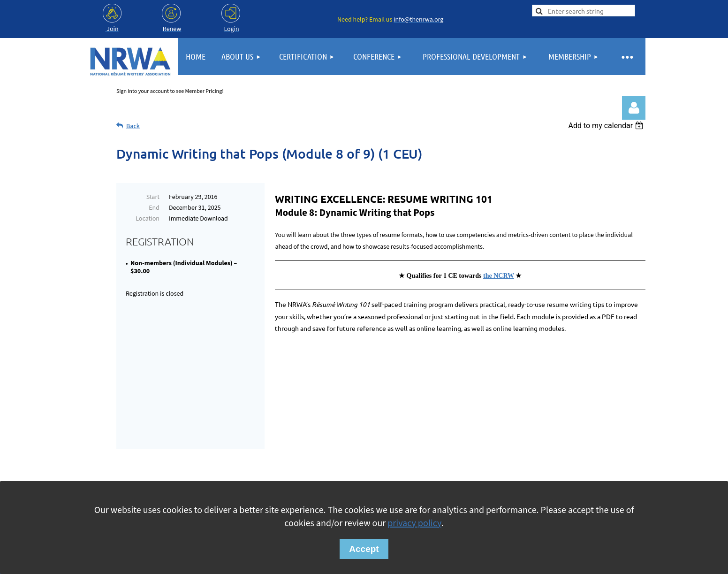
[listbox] (607, 126)
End (154, 208)
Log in (634, 108)
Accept (364, 549)
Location (148, 219)
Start (153, 197)
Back (133, 126)
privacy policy (414, 523)
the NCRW (499, 276)
